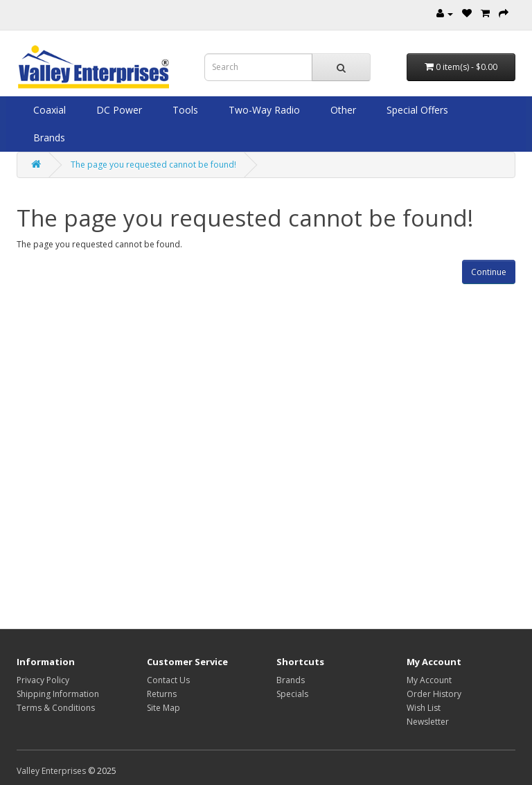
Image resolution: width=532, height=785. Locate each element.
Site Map (163, 708)
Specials (292, 694)
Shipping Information (58, 694)
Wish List (424, 708)
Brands (48, 138)
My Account (429, 680)
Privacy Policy (43, 680)
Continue (489, 272)
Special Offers (416, 110)
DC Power (118, 110)
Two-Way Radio (263, 110)
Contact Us (168, 680)
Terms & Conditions (56, 708)
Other (342, 110)
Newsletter (428, 722)
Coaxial (48, 110)
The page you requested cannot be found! (153, 165)
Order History (434, 694)
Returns (162, 694)
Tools (184, 110)
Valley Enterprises (51, 771)
